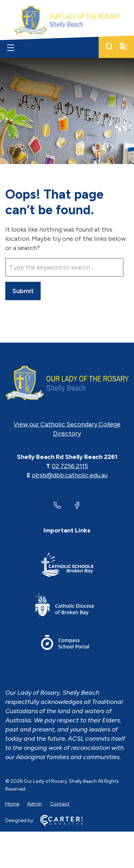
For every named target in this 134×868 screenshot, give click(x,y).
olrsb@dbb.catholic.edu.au (70, 475)
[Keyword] (64, 267)
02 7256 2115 (70, 466)
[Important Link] (67, 566)
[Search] (109, 46)
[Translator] (123, 46)
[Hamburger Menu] (11, 48)
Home (12, 804)
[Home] (67, 383)
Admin (35, 804)
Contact (60, 804)
